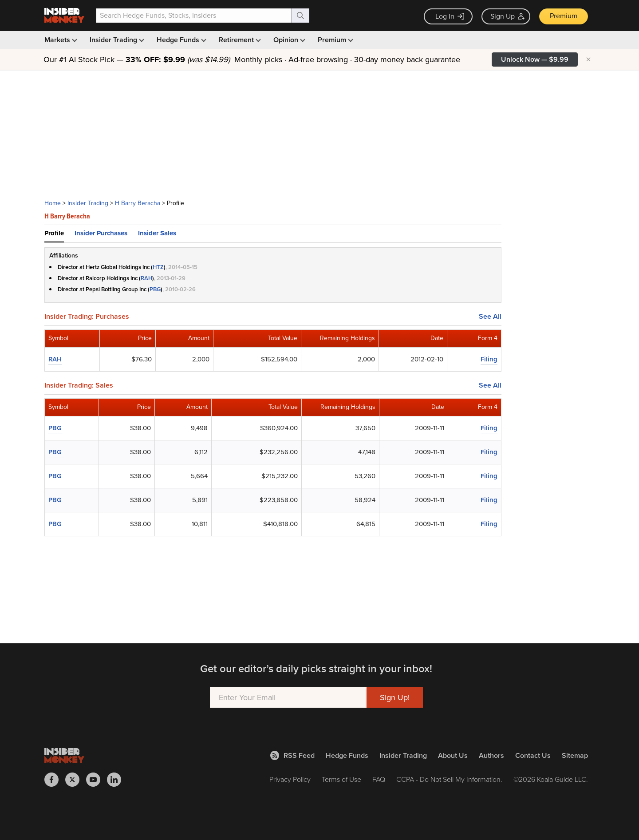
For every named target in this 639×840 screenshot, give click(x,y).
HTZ (158, 267)
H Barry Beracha (138, 203)
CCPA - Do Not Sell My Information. (449, 779)
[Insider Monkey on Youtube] (97, 780)
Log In (450, 16)
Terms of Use (341, 779)
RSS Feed (292, 755)
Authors (491, 755)
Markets (60, 40)
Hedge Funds (181, 40)
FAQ (379, 779)
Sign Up (507, 16)
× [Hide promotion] (588, 59)
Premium (564, 16)
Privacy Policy (290, 779)
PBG (155, 289)
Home (53, 203)
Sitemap (575, 755)
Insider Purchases (101, 233)
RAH (146, 278)
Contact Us (533, 755)
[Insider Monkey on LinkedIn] (117, 780)
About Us (453, 755)
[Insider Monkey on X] (76, 780)
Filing (489, 359)
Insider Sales (157, 233)
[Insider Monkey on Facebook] (55, 780)
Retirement (239, 40)
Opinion (288, 40)
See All (490, 317)
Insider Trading (116, 40)
